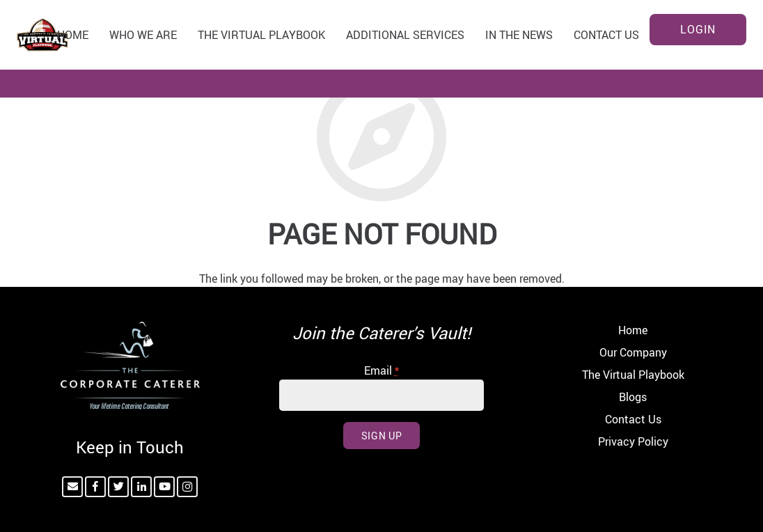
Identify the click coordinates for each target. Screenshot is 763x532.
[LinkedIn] (141, 487)
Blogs (633, 397)
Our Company (633, 352)
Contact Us (633, 419)
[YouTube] (164, 487)
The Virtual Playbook (633, 375)
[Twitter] (118, 487)
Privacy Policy (633, 441)
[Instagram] (187, 487)
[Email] (72, 487)
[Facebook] (95, 487)
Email (381, 370)
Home (633, 330)
